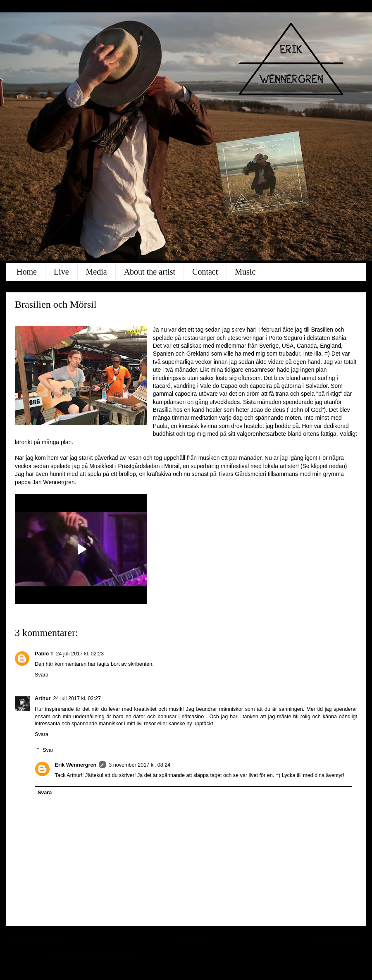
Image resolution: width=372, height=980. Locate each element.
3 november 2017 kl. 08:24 (139, 765)
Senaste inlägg (39, 939)
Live (61, 272)
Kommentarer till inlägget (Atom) (92, 956)
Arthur (43, 698)
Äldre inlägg (338, 939)
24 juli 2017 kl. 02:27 (77, 698)
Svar (48, 750)
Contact (205, 272)
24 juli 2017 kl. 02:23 (80, 654)
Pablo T (44, 654)
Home (27, 272)
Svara (42, 675)
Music (245, 272)
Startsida (191, 939)
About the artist (150, 272)
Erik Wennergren (76, 765)
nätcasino (193, 717)
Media (97, 272)
